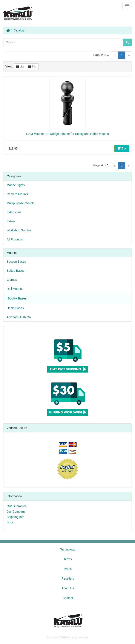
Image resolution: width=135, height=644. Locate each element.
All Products (15, 239)
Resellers (68, 579)
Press (68, 569)
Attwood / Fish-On (19, 317)
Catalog (19, 30)
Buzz (10, 522)
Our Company (16, 511)
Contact (68, 598)
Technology (68, 549)
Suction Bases (16, 262)
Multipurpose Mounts (21, 203)
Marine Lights (16, 185)
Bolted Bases (16, 271)
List (20, 67)
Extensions (14, 212)
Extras (11, 221)
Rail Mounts (15, 289)
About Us (68, 588)
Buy (122, 148)
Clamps (12, 280)
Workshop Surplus (19, 230)
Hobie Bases (15, 308)
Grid (32, 67)
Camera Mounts (17, 194)
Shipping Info (15, 517)
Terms (68, 559)
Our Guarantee (17, 506)
